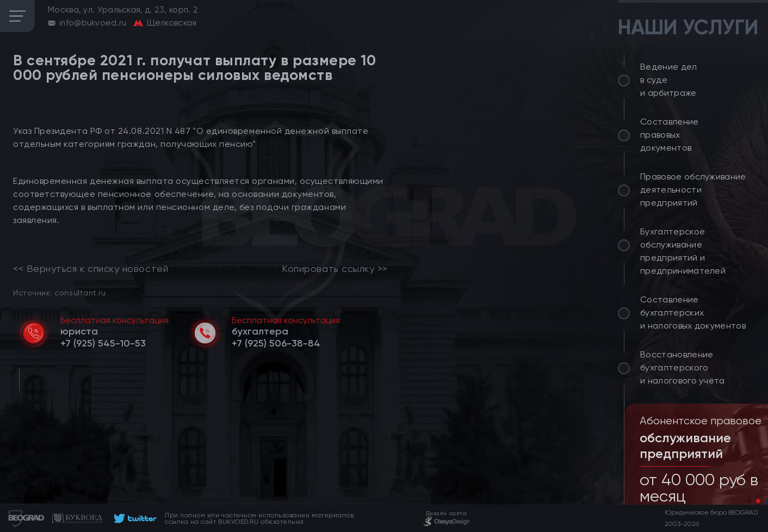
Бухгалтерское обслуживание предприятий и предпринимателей (683, 251)
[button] (750, 501)
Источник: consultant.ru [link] (59, 292)
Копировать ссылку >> (335, 269)
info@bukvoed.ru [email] (93, 23)
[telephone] (103, 343)
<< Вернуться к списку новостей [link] (91, 269)
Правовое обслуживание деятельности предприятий (693, 190)
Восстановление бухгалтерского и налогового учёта (683, 367)
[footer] (134, 518)
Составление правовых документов (670, 135)
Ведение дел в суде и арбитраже (669, 80)
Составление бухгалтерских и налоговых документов (693, 313)
